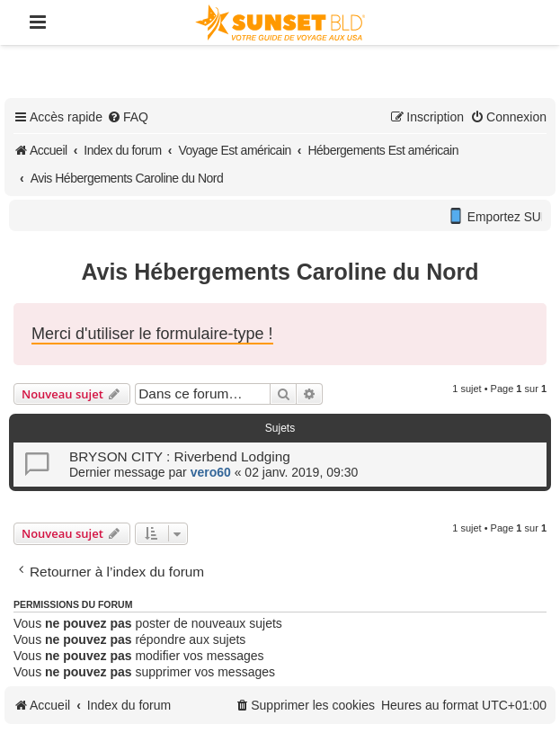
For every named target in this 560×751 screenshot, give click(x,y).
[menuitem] (128, 117)
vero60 (211, 472)
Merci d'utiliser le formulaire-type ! (152, 334)
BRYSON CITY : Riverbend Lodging (180, 456)
